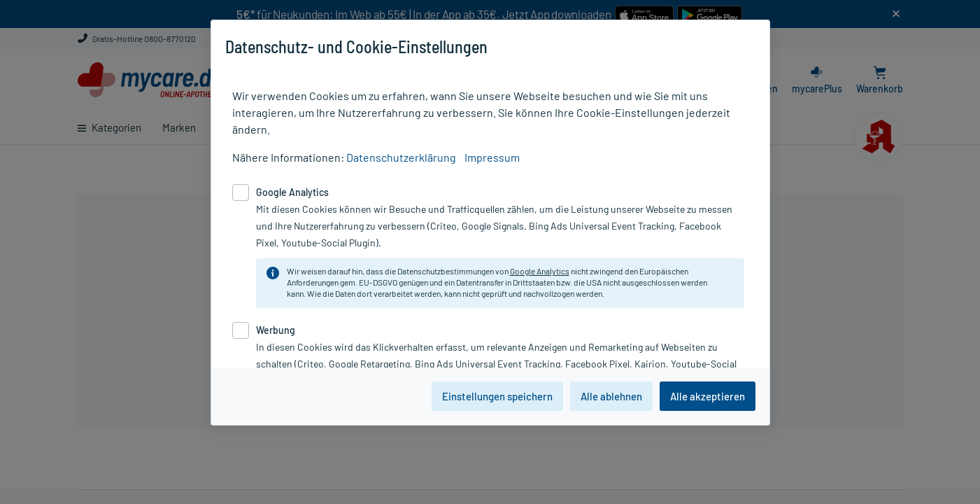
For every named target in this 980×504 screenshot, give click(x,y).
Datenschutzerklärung (401, 157)
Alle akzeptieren (708, 396)
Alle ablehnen (611, 396)
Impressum (492, 157)
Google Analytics (540, 271)
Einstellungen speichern (497, 396)
